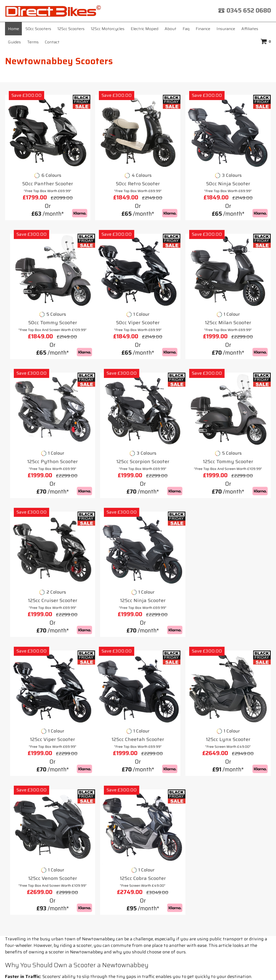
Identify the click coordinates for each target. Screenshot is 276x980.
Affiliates (250, 29)
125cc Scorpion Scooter (240, 393)
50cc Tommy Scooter (240, 270)
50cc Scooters (38, 29)
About (170, 29)
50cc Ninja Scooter (172, 270)
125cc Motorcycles (108, 29)
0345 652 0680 (249, 11)
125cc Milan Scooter (104, 393)
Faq (186, 29)
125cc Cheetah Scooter (36, 636)
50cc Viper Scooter (36, 393)
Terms (33, 42)
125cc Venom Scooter (172, 636)
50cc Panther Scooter (36, 270)
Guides (14, 42)
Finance (203, 29)
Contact (52, 42)
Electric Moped (145, 29)
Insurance (226, 29)
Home (14, 29)
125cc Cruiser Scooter (104, 512)
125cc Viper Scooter (240, 512)
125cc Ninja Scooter (172, 512)
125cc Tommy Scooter (36, 512)
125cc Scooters (71, 29)
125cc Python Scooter (172, 393)
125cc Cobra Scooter (240, 636)
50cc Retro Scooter (104, 270)
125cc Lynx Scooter (104, 636)
